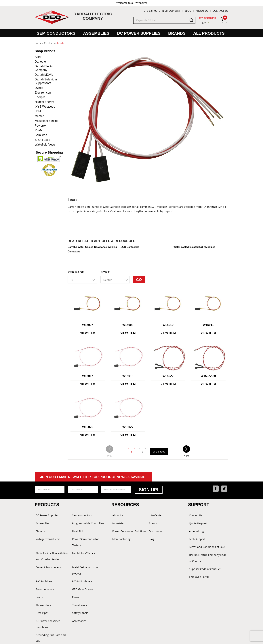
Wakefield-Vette (45, 145)
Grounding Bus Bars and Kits (52, 621)
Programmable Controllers (87, 522)
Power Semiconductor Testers (85, 540)
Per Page (76, 272)
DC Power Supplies (139, 33)
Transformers (79, 593)
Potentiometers (44, 578)
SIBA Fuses (42, 140)
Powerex (40, 126)
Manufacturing (121, 536)
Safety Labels (79, 600)
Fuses (75, 585)
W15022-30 (208, 376)
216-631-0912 (152, 11)
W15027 (128, 427)
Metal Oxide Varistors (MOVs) (89, 563)
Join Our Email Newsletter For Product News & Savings (93, 477)
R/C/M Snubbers (81, 571)
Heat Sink (77, 529)
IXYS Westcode (45, 107)
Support (199, 504)
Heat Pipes (41, 600)
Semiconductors (56, 33)
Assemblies (96, 33)
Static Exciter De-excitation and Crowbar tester (51, 553)
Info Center (155, 515)
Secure (49, 152)
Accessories (78, 607)
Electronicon (43, 93)
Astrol (38, 57)
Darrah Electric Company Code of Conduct (207, 554)
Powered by (156, 638)
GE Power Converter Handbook (47, 610)
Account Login (197, 529)
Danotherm (42, 62)
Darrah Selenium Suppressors (46, 81)
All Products (209, 33)
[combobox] (82, 280)
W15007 (88, 325)
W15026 (88, 427)
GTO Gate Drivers (82, 578)
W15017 (88, 376)
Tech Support (171, 11)
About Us (202, 11)
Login (203, 22)
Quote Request (197, 522)
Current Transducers (47, 563)
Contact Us (220, 11)
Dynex (39, 88)
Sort (105, 272)
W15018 (128, 376)
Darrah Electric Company (44, 68)
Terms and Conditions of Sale (206, 544)
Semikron (41, 135)
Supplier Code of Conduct (204, 565)
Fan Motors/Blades (83, 550)
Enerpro (40, 97)
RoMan (39, 130)
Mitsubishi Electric (46, 121)
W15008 (128, 325)
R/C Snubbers (43, 571)
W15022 (168, 376)
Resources (125, 504)
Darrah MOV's (44, 75)
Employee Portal (198, 572)
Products (47, 504)
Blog (188, 11)
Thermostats (42, 593)
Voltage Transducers (47, 536)
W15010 (168, 325)
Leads (38, 585)
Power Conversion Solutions (128, 529)
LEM (38, 111)
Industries (118, 522)
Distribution (155, 529)
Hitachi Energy (44, 102)
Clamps (39, 529)
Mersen (40, 116)
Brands (177, 33)
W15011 (208, 325)
